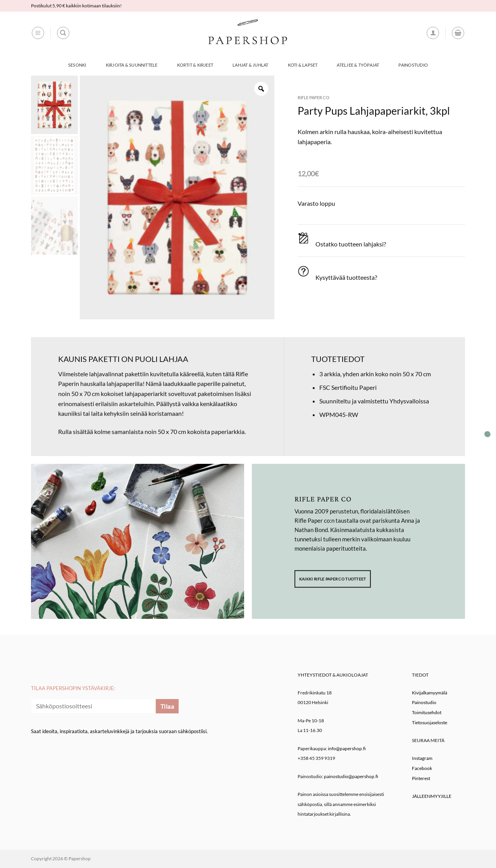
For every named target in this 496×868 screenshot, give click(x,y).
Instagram (422, 758)
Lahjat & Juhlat (250, 65)
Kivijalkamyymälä (430, 693)
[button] (38, 33)
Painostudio (413, 65)
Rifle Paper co (313, 97)
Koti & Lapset (303, 65)
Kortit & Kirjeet (195, 65)
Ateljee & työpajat (358, 65)
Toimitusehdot (427, 712)
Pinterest (421, 778)
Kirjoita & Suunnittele (132, 65)
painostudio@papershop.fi (351, 776)
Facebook (422, 768)
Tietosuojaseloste (430, 722)
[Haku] (63, 33)
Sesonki (77, 65)
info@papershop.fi (347, 748)
